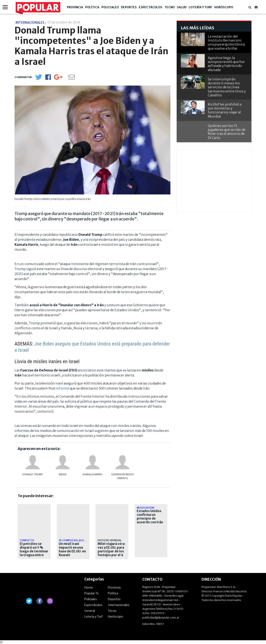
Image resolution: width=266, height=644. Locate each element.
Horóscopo (224, 7)
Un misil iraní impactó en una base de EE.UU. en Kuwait (72, 549)
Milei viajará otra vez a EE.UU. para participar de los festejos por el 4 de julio (111, 551)
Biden (63, 474)
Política (92, 7)
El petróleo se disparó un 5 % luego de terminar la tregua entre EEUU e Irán (34, 551)
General (90, 611)
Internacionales (119, 605)
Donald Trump (33, 474)
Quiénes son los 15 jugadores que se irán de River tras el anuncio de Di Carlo (227, 132)
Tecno (170, 7)
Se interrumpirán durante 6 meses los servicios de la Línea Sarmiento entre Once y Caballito (227, 87)
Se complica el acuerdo (75, 540)
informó (63, 388)
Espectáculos (151, 7)
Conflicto (27, 540)
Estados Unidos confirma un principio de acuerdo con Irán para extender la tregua (150, 520)
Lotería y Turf (200, 7)
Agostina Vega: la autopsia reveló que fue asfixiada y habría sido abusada (226, 64)
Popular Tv (92, 593)
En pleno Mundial (110, 540)
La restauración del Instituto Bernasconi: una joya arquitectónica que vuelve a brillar (226, 42)
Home (89, 587)
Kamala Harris (92, 474)
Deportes (129, 7)
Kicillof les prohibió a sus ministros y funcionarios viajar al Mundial (225, 110)
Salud (182, 7)
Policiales (110, 7)
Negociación (145, 508)
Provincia (75, 7)
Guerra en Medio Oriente (123, 476)
